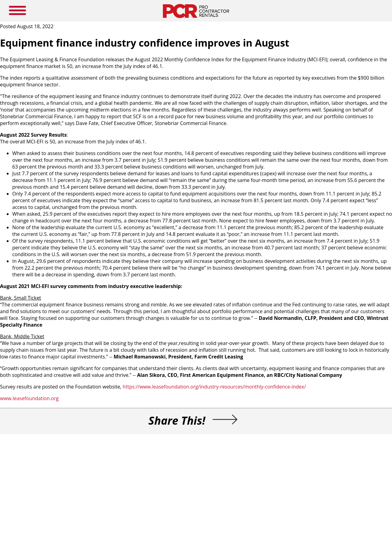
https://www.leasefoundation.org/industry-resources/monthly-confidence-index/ (214, 387)
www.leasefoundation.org (29, 398)
